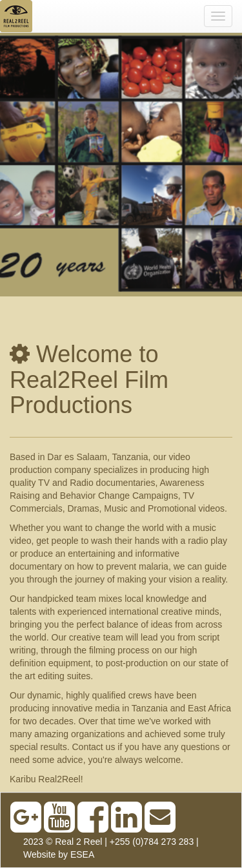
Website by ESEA (59, 854)
